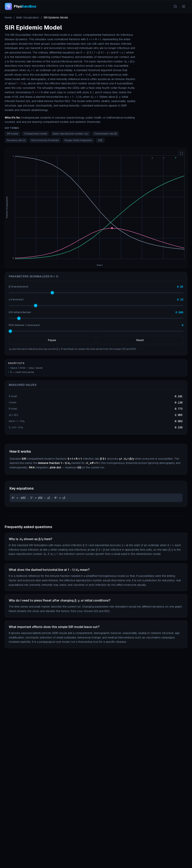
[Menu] (184, 6)
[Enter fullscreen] (181, 153)
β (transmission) (18, 287)
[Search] (175, 6)
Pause (52, 340)
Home (8, 17)
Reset (140, 340)
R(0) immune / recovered (24, 325)
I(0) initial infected (20, 312)
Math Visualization (28, 17)
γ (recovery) (16, 300)
